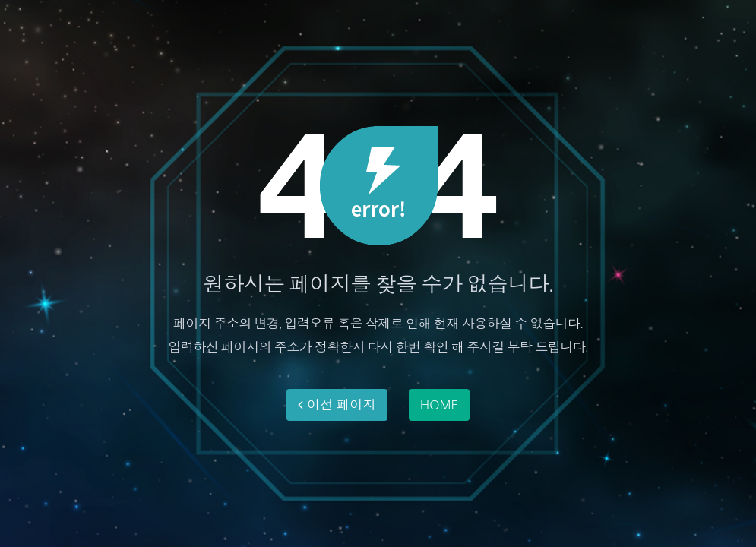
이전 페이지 (337, 405)
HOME (439, 405)
